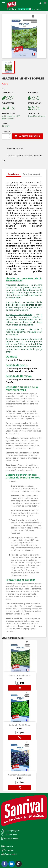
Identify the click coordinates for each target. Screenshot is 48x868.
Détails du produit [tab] (31, 174)
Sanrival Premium (11, 839)
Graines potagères (12, 831)
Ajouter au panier (27, 136)
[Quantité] (5, 136)
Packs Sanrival (11, 854)
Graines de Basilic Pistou (20, 725)
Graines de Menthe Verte (20, 675)
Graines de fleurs (10, 835)
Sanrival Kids (9, 850)
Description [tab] (13, 174)
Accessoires (7, 846)
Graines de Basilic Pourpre (20, 775)
